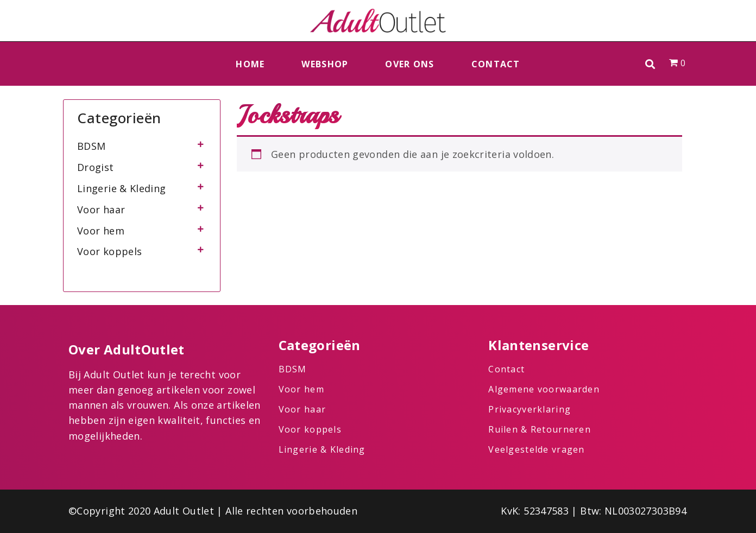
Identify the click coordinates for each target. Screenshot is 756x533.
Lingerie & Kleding (121, 188)
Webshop (325, 64)
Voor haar (101, 210)
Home (250, 64)
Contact (496, 64)
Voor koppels (109, 251)
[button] (650, 64)
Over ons (409, 64)
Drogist (96, 167)
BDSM (91, 146)
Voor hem (101, 231)
